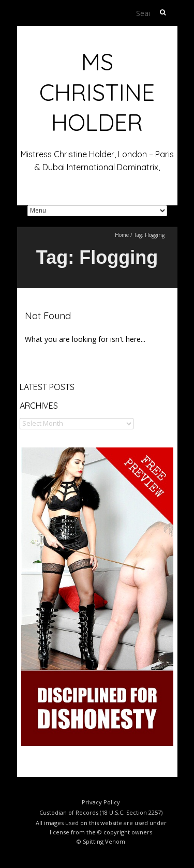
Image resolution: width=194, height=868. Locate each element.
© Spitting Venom (101, 841)
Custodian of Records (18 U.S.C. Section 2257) (101, 812)
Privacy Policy (101, 802)
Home (122, 235)
